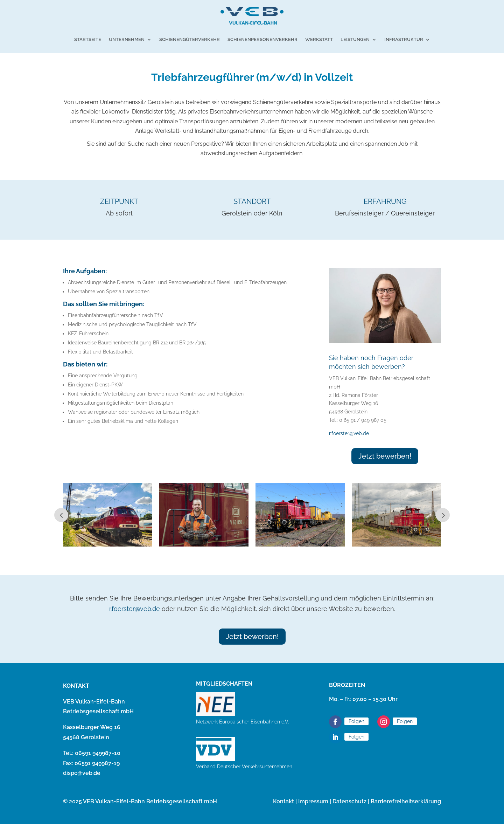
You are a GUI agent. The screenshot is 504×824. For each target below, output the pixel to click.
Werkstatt (319, 39)
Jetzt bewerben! (385, 456)
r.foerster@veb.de (349, 433)
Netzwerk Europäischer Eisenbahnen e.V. (243, 722)
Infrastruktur (404, 39)
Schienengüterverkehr (190, 39)
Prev (61, 515)
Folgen (356, 721)
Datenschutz (349, 801)
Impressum (313, 801)
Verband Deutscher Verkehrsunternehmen (244, 767)
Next (443, 515)
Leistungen (355, 39)
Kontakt (283, 801)
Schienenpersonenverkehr (262, 39)
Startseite (88, 39)
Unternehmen (127, 39)
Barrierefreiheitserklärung (406, 801)
